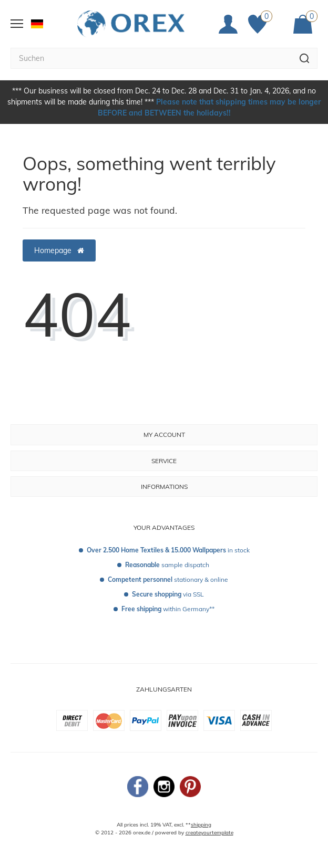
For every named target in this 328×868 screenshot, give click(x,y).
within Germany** (168, 609)
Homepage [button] (59, 250)
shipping (201, 825)
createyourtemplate (209, 833)
